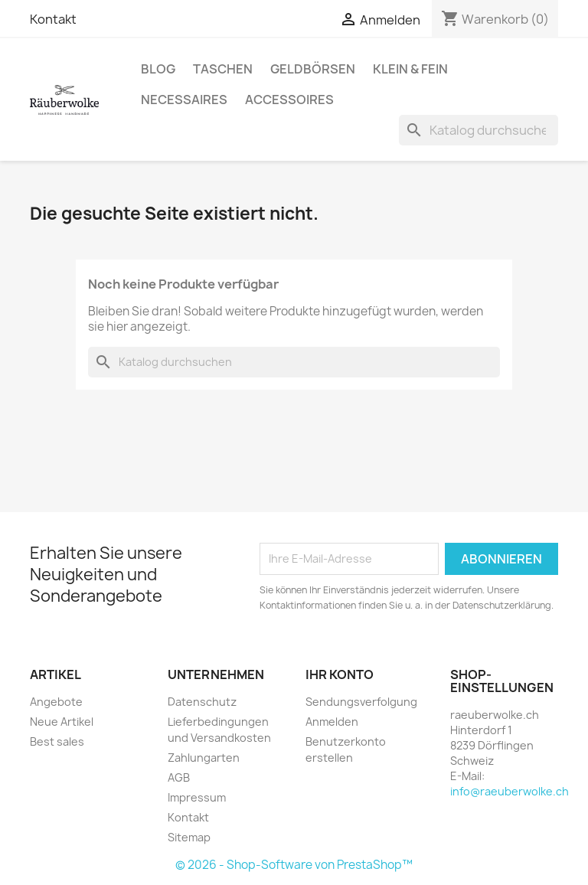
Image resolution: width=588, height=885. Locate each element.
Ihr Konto (340, 674)
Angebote (56, 702)
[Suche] (479, 130)
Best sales (57, 741)
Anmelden (332, 722)
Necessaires (184, 100)
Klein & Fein (410, 69)
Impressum (197, 797)
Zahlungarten (204, 758)
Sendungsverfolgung (361, 702)
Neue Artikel (62, 722)
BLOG (158, 69)
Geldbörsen (313, 69)
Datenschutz (202, 702)
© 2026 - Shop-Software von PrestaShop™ (294, 865)
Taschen (223, 69)
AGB (179, 777)
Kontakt (53, 19)
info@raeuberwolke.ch (510, 791)
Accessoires (289, 100)
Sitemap (189, 837)
